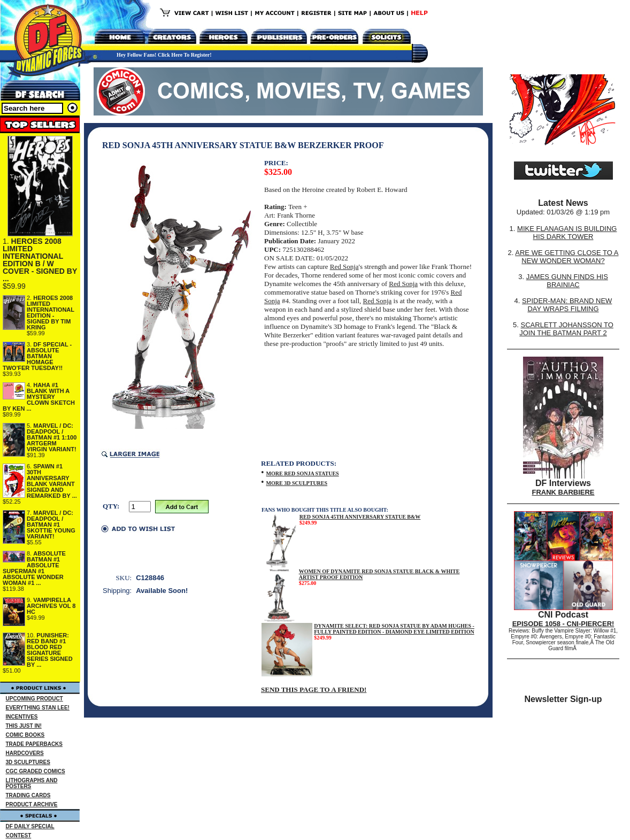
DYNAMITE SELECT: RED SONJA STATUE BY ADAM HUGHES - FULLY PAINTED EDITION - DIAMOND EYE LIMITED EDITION (394, 629)
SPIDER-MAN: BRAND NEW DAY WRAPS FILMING (567, 305)
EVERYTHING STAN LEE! (38, 708)
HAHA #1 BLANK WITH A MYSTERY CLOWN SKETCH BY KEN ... (39, 397)
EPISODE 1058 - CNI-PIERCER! (563, 624)
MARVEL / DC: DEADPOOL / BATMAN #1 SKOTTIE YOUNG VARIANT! (51, 525)
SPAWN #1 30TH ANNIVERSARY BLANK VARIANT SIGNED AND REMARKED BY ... (52, 481)
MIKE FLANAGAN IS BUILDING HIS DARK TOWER (567, 233)
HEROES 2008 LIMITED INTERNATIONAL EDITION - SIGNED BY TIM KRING (51, 313)
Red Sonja (344, 267)
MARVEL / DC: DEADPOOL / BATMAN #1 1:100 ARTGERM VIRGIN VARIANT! (52, 437)
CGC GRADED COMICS (36, 771)
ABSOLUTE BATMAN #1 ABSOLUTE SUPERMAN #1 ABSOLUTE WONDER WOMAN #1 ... (34, 568)
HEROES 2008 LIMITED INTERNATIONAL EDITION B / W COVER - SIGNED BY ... (40, 260)
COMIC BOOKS (25, 735)
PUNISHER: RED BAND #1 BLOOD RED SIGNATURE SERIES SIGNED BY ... (50, 650)
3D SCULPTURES (28, 762)
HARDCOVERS (25, 753)
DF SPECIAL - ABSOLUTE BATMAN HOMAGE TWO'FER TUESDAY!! (37, 356)
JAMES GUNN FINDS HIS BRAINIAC (567, 281)
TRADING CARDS (28, 795)
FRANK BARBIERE (563, 492)
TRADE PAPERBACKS (34, 744)
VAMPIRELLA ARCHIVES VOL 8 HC (51, 606)
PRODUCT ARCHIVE (32, 804)
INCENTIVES (22, 717)
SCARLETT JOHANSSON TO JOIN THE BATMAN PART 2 (566, 329)
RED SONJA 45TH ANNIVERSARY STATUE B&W (360, 517)
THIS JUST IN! (24, 726)
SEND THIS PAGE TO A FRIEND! (314, 689)
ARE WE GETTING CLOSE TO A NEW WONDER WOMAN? (567, 257)
